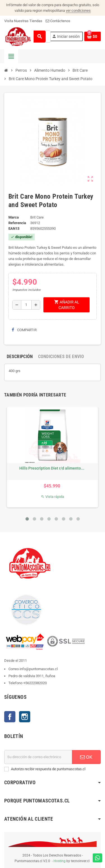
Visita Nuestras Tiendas (23, 21)
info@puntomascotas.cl (39, 669)
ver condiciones (78, 11)
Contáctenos (58, 21)
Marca (14, 217)
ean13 (14, 228)
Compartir (24, 330)
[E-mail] (38, 757)
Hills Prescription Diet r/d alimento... (52, 468)
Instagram (25, 717)
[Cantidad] (26, 305)
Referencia (17, 223)
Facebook (10, 717)
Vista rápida (53, 497)
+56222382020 (35, 683)
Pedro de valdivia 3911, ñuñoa (32, 676)
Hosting (60, 861)
